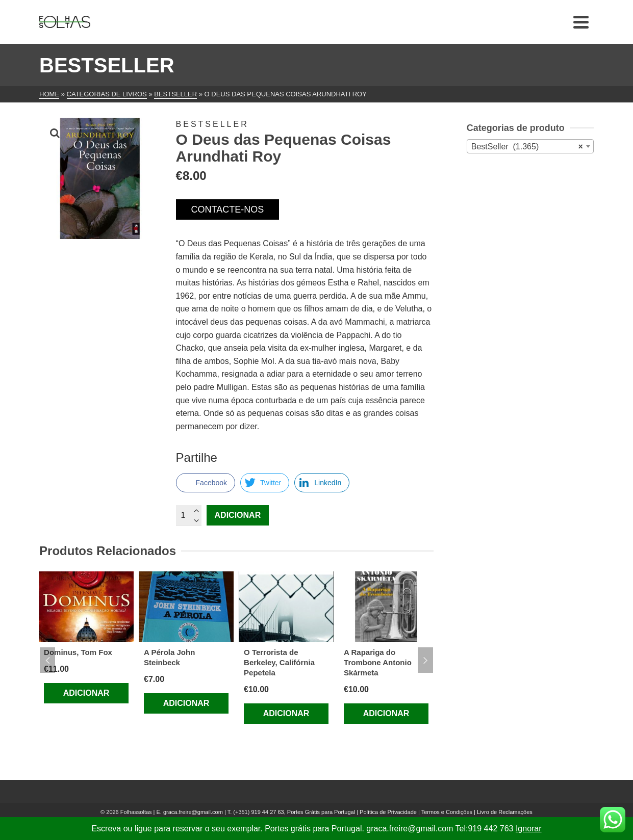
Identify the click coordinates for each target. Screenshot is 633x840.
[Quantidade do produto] (189, 515)
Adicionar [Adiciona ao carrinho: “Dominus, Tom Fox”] (86, 693)
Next (425, 660)
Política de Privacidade (388, 812)
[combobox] (530, 146)
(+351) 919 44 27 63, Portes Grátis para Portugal (295, 812)
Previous (47, 660)
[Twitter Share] (265, 483)
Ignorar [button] (529, 829)
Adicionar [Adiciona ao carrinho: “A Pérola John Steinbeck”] (186, 703)
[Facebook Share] (206, 483)
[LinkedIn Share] (322, 483)
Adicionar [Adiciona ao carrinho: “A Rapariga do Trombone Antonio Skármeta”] (386, 713)
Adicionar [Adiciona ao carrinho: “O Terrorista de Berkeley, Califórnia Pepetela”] (286, 713)
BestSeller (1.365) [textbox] (527, 147)
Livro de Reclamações (505, 812)
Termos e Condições (447, 812)
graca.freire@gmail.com (193, 812)
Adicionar (238, 515)
